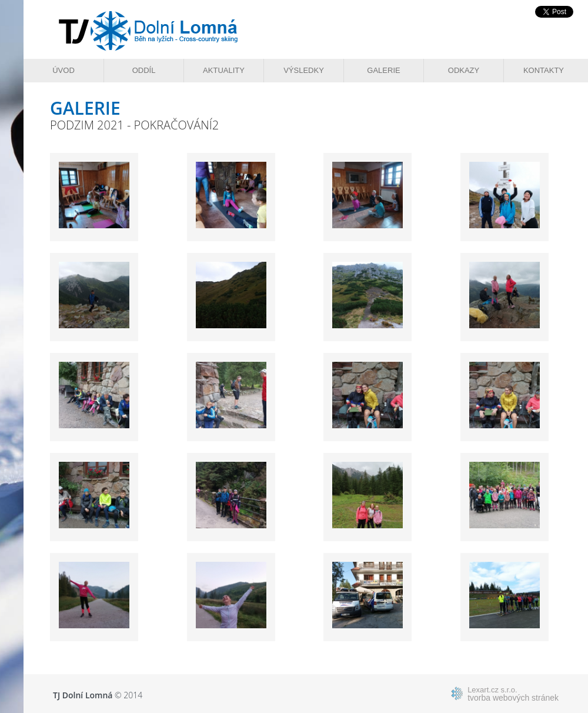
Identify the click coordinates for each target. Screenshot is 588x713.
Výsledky (304, 70)
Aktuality (224, 70)
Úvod (64, 70)
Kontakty (544, 70)
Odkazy (464, 70)
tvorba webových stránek (513, 694)
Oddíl (144, 70)
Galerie (383, 70)
